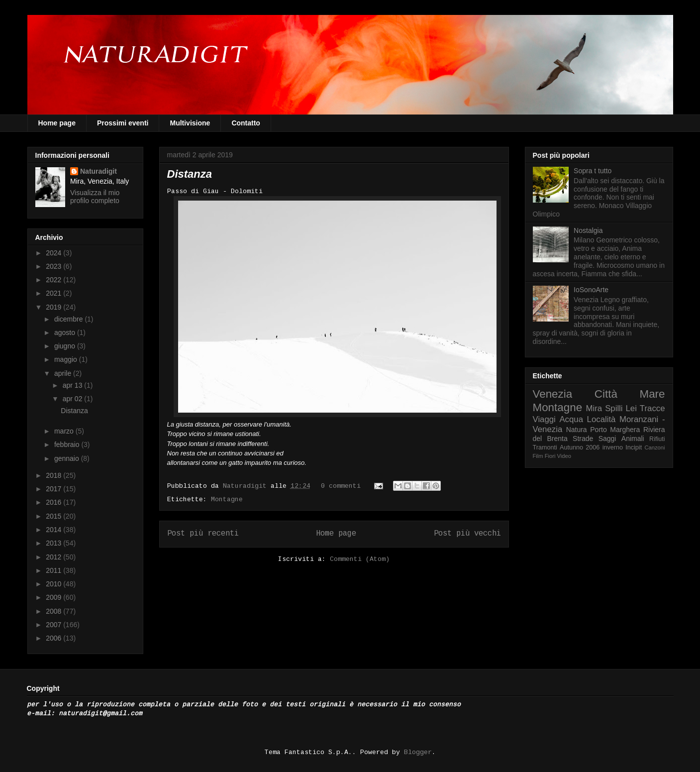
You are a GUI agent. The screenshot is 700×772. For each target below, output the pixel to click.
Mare (652, 394)
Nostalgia (588, 230)
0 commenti (341, 486)
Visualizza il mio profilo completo (95, 197)
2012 (54, 557)
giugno (66, 346)
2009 (54, 597)
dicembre (69, 319)
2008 (54, 611)
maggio (67, 359)
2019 (54, 307)
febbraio (68, 444)
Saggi (607, 439)
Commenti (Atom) (360, 559)
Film (538, 456)
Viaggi (544, 419)
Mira (594, 408)
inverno (613, 447)
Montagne (227, 499)
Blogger (418, 752)
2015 (54, 516)
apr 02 (74, 399)
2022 (54, 280)
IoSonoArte (591, 290)
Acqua (571, 419)
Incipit (634, 447)
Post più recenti (203, 534)
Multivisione (190, 123)
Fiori (550, 456)
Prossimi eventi (123, 123)
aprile (64, 373)
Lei (631, 408)
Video (564, 456)
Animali (633, 439)
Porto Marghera (615, 430)
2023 (54, 266)
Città (606, 394)
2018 (54, 475)
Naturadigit (247, 486)
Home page (57, 123)
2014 (54, 530)
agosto (66, 332)
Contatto (246, 123)
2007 (54, 625)
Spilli (614, 408)
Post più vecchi (467, 534)
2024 (54, 253)
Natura (577, 430)
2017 (54, 489)
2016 (54, 502)
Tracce (652, 408)
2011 (54, 570)
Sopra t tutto (593, 171)
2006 (54, 638)
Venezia (553, 394)
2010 (54, 584)
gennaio (68, 458)
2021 (54, 293)
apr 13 (74, 385)
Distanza (190, 174)
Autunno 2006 (580, 447)
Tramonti (545, 447)
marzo (65, 431)
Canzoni (655, 447)
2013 (54, 543)
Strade (583, 439)
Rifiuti (657, 439)
